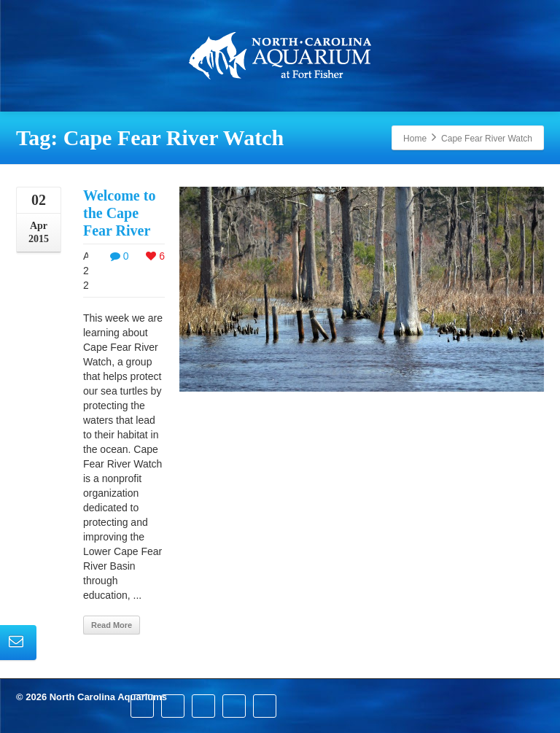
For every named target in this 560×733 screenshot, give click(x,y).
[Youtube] (265, 706)
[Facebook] (142, 706)
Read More (112, 625)
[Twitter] (173, 706)
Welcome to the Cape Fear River (119, 213)
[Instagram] (234, 706)
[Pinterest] (203, 706)
